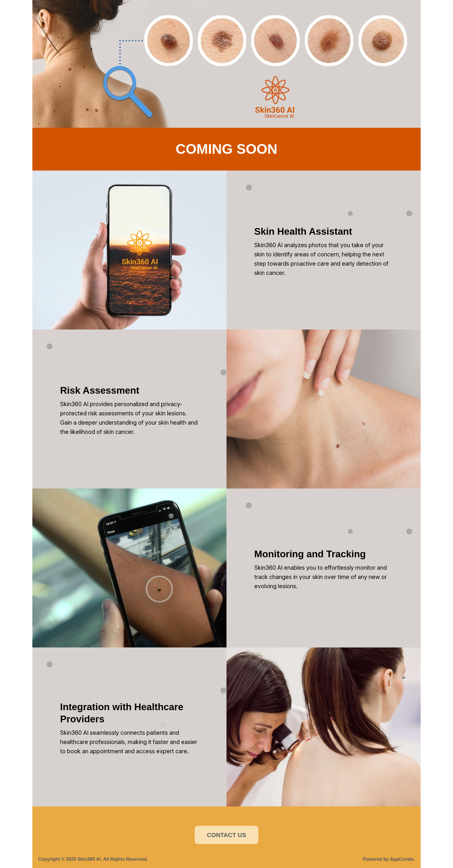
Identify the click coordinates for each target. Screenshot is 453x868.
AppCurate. (402, 859)
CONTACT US (226, 835)
